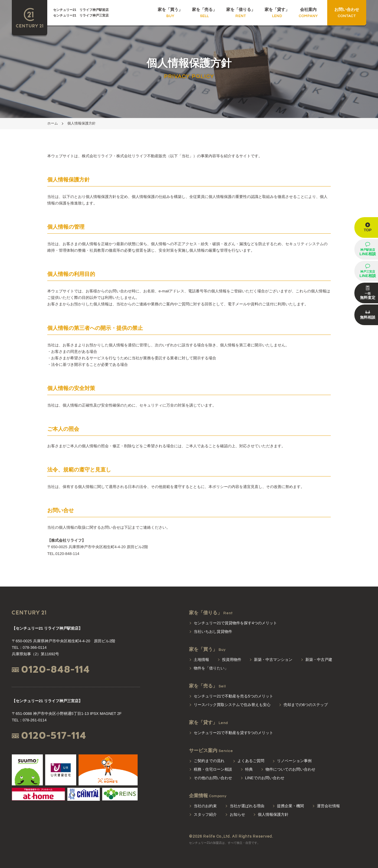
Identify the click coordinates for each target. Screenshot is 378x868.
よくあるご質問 (251, 761)
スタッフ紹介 (205, 814)
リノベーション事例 (294, 761)
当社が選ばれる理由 (247, 806)
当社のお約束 (205, 806)
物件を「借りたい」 (211, 668)
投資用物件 (232, 660)
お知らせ (237, 814)
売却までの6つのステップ (306, 705)
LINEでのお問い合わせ (265, 778)
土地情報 (201, 660)
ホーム (53, 123)
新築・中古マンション (273, 660)
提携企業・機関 (290, 806)
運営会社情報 (328, 806)
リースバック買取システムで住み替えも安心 (232, 705)
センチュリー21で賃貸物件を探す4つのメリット (235, 623)
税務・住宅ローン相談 (213, 769)
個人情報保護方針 (82, 123)
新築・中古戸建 (319, 660)
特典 (249, 769)
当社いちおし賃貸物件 (213, 632)
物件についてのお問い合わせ (290, 769)
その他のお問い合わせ (213, 778)
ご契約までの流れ (209, 761)
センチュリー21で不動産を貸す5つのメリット (233, 733)
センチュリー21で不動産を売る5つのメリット (233, 696)
